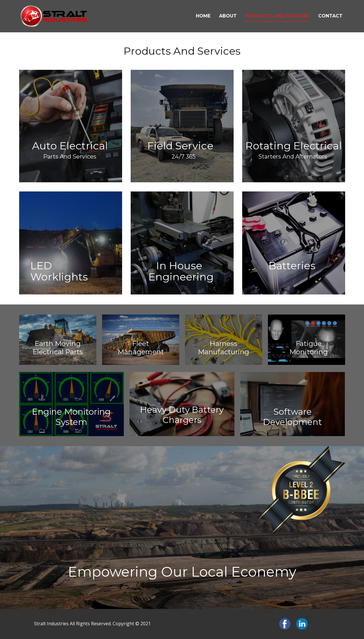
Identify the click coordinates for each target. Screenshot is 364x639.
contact (330, 16)
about (228, 16)
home (203, 16)
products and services (278, 16)
